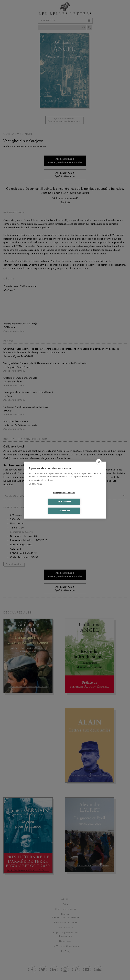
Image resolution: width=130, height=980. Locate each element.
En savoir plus (36, 484)
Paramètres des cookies (64, 493)
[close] (99, 462)
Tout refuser (64, 511)
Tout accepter (64, 502)
